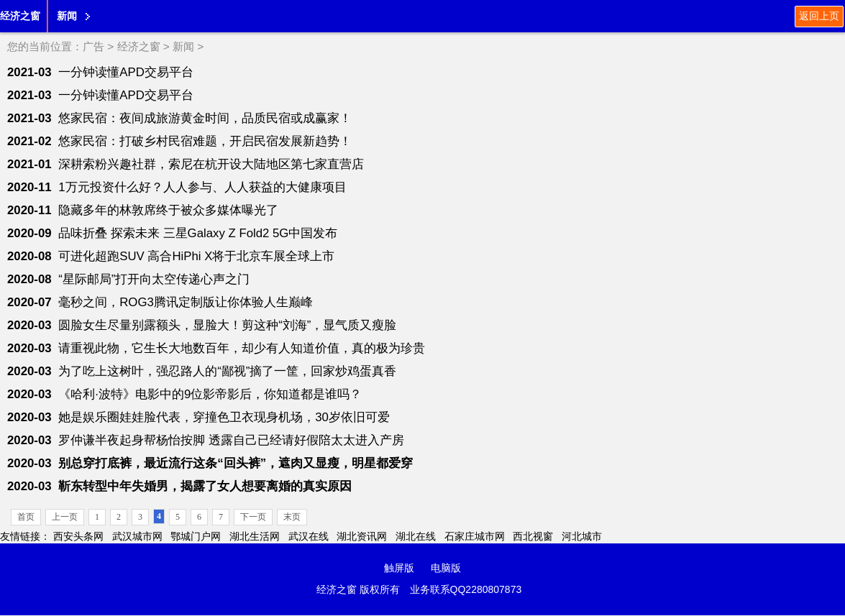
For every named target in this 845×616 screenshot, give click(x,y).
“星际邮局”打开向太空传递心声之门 (154, 279)
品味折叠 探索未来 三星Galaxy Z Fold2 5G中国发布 (198, 233)
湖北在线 (416, 536)
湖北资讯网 (362, 536)
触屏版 (399, 568)
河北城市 (582, 536)
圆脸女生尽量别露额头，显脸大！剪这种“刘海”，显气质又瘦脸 (227, 325)
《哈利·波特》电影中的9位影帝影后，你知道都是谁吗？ (210, 394)
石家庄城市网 (475, 536)
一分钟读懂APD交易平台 (126, 72)
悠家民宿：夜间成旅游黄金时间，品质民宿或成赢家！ (205, 118)
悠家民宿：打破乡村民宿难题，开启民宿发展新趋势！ (205, 141)
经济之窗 (20, 16)
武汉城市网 (137, 536)
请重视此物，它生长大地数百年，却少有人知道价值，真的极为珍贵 (242, 348)
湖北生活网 (255, 536)
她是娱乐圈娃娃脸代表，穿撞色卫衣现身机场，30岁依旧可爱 (224, 417)
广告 (93, 46)
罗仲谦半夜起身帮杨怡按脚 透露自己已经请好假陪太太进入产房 (231, 440)
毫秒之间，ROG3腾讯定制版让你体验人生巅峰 (186, 302)
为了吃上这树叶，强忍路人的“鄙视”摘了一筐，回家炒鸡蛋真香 (227, 371)
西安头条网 (78, 536)
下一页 (253, 517)
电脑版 (446, 568)
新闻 (67, 16)
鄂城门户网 (196, 536)
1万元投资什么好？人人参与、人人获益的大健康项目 (202, 187)
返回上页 (819, 16)
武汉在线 (309, 536)
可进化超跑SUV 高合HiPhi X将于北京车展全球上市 (196, 256)
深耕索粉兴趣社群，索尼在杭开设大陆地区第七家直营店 (211, 164)
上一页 (65, 517)
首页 (26, 517)
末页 (292, 517)
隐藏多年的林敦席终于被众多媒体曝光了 (168, 210)
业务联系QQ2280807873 (466, 589)
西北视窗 (533, 536)
